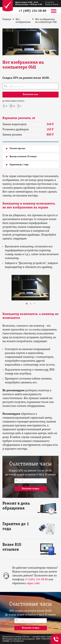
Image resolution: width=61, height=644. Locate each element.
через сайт (33, 583)
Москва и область (52, 3)
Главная (7, 19)
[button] (27, 304)
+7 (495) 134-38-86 (32, 11)
